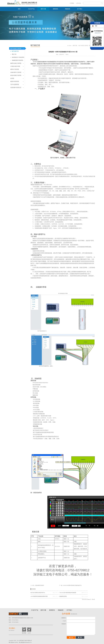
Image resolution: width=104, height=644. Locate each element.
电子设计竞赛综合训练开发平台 (38, 593)
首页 (19, 9)
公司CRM (79, 3)
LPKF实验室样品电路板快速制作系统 (39, 596)
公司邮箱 (72, 3)
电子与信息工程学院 (83, 45)
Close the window (86, 599)
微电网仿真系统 (63, 596)
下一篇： (70, 585)
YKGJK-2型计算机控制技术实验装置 (68, 593)
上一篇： (37, 585)
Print (93, 599)
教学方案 (75, 45)
